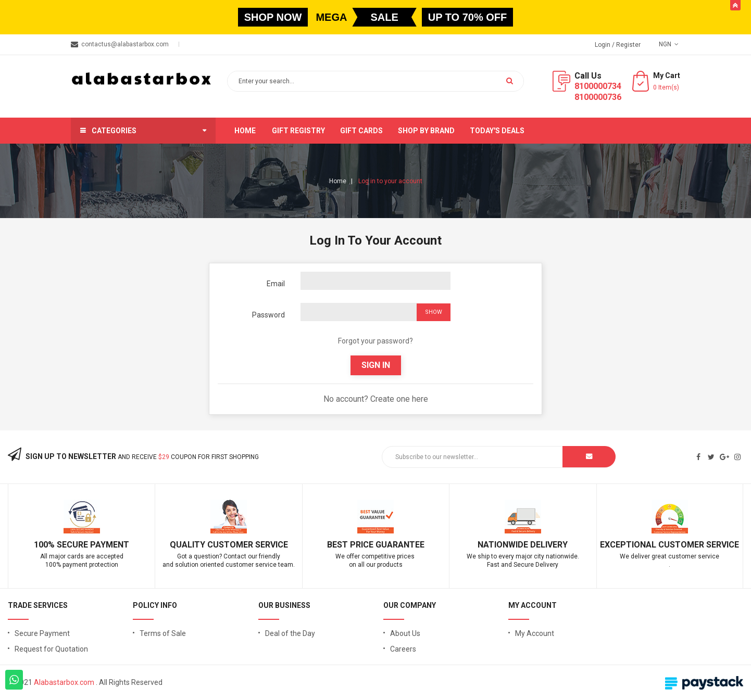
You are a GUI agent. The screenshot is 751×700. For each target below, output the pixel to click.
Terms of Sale (163, 633)
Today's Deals (497, 131)
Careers (403, 649)
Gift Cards (361, 131)
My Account (535, 633)
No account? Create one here (376, 399)
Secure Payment (42, 633)
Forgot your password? (375, 341)
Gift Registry (298, 131)
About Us (405, 633)
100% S (48, 545)
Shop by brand (426, 131)
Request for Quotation (51, 649)
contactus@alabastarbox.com (125, 44)
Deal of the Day (290, 633)
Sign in (376, 365)
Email (276, 284)
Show (434, 312)
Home (245, 131)
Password (268, 315)
